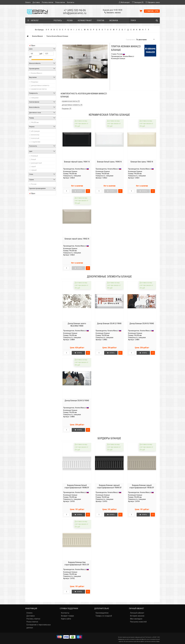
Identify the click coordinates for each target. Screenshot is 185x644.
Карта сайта (66, 619)
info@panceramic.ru (75, 13)
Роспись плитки (48, 2)
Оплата (28, 2)
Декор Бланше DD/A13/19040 (77, 400)
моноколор (35, 135)
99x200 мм (35, 122)
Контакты (71, 2)
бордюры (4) (67, 108)
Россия (34, 184)
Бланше (75, 171)
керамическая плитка (39, 89)
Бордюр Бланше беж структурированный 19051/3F (77, 563)
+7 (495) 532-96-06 (75, 10)
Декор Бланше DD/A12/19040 (109, 323)
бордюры (35, 82)
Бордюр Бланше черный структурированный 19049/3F (109, 486)
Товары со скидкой (104, 616)
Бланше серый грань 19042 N (77, 239)
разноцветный (36, 163)
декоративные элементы (40, 85)
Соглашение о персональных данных (39, 626)
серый (33, 166)
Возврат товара (67, 616)
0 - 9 (47, 30)
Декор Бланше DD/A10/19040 (142, 323)
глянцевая (35, 98)
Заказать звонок (113, 13)
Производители (102, 613)
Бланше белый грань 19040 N (109, 162)
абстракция (35, 131)
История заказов (137, 616)
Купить (78, 353)
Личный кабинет (137, 613)
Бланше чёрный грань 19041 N (77, 162)
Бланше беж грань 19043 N (142, 162)
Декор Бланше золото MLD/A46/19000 (77, 325)
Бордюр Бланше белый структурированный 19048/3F (77, 486)
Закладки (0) (139, 2)
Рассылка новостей (138, 622)
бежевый (34, 156)
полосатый (35, 138)
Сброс (32, 45)
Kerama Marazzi (37, 36)
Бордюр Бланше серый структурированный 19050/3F (142, 486)
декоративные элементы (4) (72, 105)
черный (34, 170)
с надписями (36, 142)
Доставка (36, 2)
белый (33, 159)
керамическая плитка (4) (71, 101)
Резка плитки (60, 2)
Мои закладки (136, 619)
